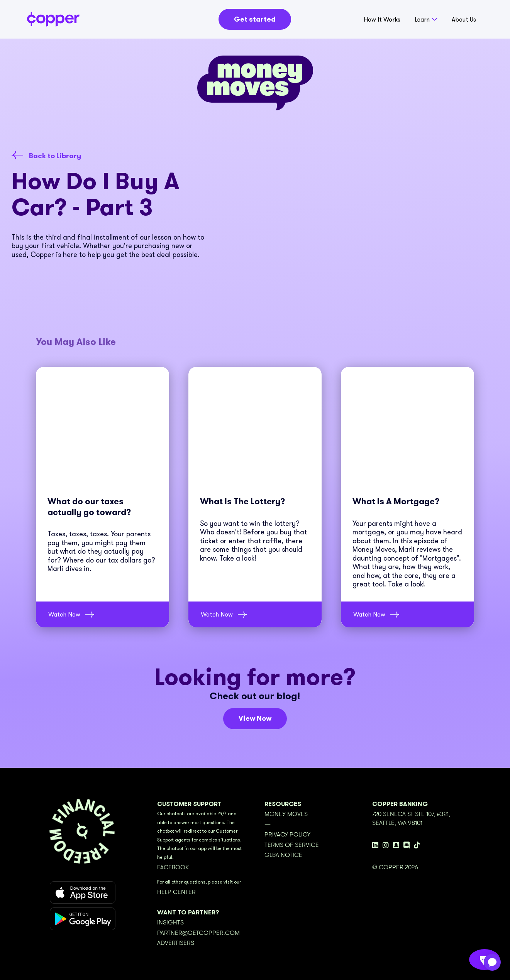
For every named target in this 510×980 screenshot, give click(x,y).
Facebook (173, 867)
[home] (53, 19)
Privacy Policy (287, 835)
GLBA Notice (283, 855)
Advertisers (176, 943)
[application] (492, 962)
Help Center (176, 892)
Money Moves (286, 814)
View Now (255, 718)
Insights (170, 923)
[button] (426, 21)
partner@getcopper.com (198, 933)
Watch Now (64, 614)
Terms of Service (292, 845)
